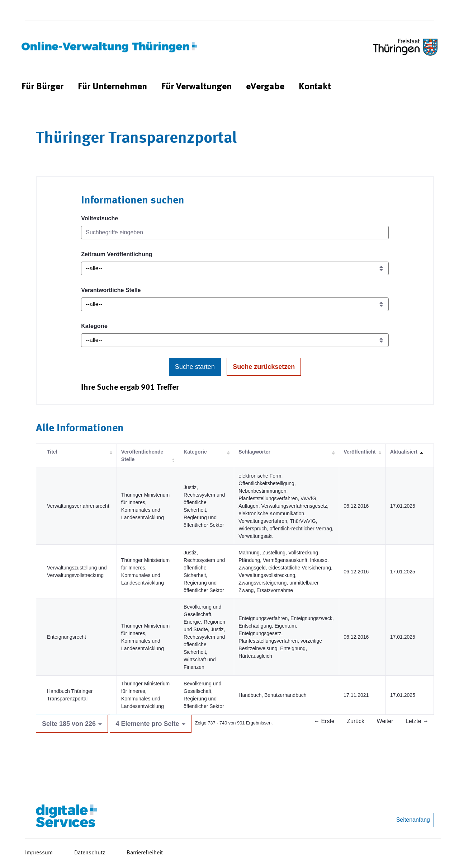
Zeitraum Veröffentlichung (117, 254)
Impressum (39, 853)
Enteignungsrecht (67, 637)
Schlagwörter (254, 452)
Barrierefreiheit (145, 853)
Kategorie (94, 326)
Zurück (356, 721)
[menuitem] (42, 87)
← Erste (324, 721)
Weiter (385, 721)
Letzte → (417, 721)
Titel (52, 452)
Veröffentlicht (359, 452)
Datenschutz (90, 853)
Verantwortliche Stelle (111, 290)
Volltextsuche (100, 218)
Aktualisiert (404, 452)
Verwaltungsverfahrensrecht (78, 506)
